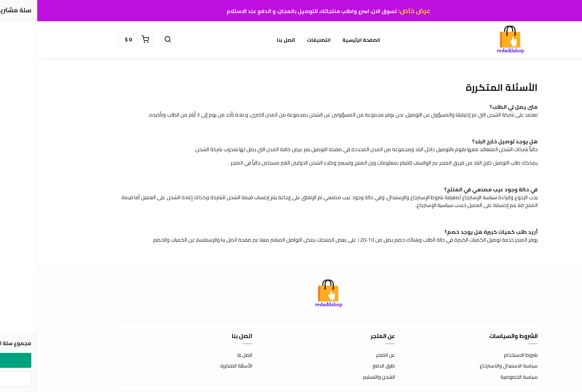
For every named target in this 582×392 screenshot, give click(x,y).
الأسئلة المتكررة (199, 366)
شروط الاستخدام (483, 355)
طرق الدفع (347, 366)
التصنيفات (281, 40)
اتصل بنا (249, 40)
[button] (130, 40)
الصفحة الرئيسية (324, 40)
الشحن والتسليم (342, 377)
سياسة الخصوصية (482, 377)
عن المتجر (348, 355)
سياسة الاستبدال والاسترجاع (471, 366)
